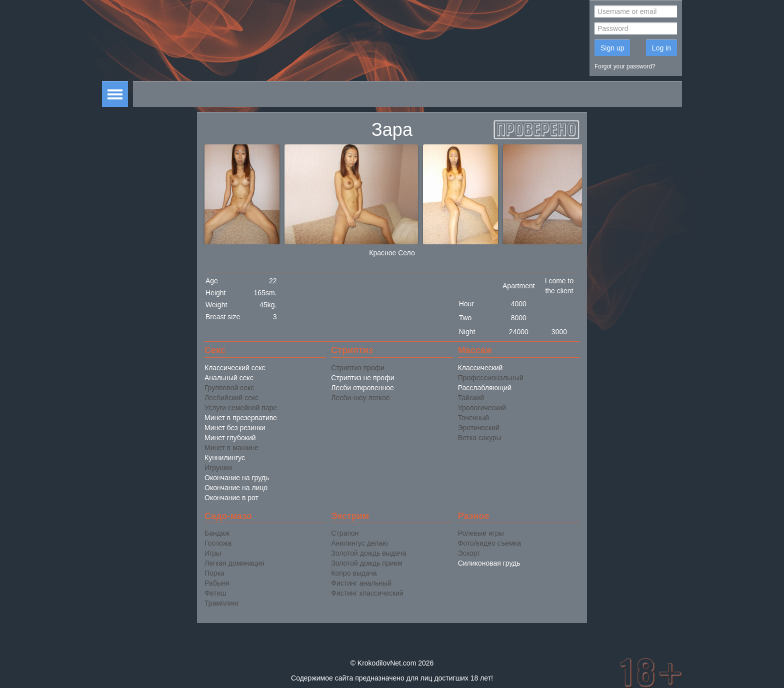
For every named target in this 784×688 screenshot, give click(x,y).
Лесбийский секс (231, 398)
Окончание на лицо (236, 488)
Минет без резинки (235, 428)
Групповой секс (229, 388)
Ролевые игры (481, 533)
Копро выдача (354, 573)
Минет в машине (231, 448)
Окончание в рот (231, 498)
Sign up (612, 48)
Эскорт (469, 553)
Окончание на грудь (237, 478)
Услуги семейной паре (241, 408)
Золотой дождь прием (367, 563)
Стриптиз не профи (362, 378)
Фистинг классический (367, 593)
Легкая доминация (234, 563)
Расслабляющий (485, 388)
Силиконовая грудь (489, 563)
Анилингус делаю (359, 543)
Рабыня (217, 583)
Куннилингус (225, 458)
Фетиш (215, 593)
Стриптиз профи (358, 368)
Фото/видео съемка (489, 543)
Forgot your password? (625, 66)
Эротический (479, 428)
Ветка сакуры (480, 438)
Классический (480, 368)
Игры (213, 553)
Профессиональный (491, 378)
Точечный (473, 418)
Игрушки (218, 468)
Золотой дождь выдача (368, 553)
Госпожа (218, 543)
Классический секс (235, 368)
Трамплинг (222, 603)
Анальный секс (229, 378)
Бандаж (217, 533)
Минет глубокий (230, 438)
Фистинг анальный (361, 583)
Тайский (471, 398)
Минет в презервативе (241, 418)
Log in (661, 48)
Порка (214, 573)
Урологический (482, 408)
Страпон (345, 533)
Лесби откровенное (362, 388)
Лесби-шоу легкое (360, 398)
